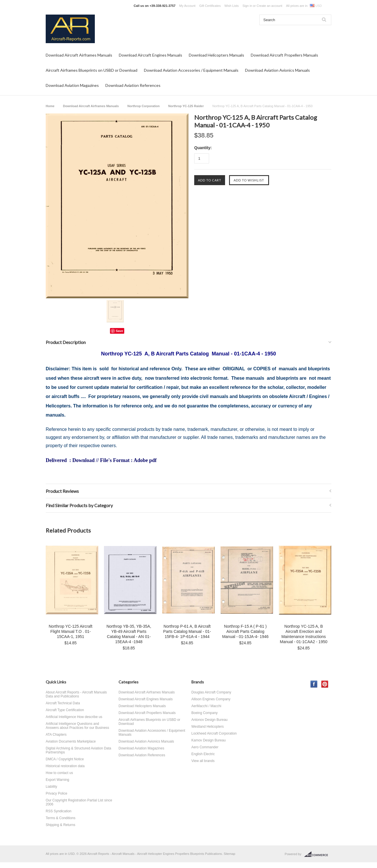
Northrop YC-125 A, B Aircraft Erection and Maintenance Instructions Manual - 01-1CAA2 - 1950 (304, 634)
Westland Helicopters (207, 727)
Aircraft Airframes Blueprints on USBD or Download (92, 70)
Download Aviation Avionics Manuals (277, 70)
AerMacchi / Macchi (206, 706)
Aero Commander (205, 747)
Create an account (269, 6)
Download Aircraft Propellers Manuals (284, 55)
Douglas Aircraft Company (211, 692)
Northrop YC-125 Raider (186, 106)
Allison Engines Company (211, 699)
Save (119, 331)
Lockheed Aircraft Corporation (214, 733)
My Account (188, 6)
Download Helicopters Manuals (216, 55)
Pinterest (325, 684)
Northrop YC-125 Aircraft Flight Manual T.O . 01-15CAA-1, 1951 (70, 631)
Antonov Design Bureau (209, 720)
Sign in (247, 6)
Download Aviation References (133, 85)
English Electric (203, 754)
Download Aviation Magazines (72, 85)
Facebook (314, 684)
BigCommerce (318, 854)
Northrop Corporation (144, 106)
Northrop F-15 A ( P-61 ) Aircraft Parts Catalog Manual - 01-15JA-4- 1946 (245, 631)
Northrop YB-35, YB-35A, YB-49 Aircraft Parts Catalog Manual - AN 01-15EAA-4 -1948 (129, 634)
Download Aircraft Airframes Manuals (79, 55)
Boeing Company (204, 713)
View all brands (203, 761)
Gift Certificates (210, 6)
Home (50, 106)
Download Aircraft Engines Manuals (151, 55)
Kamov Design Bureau (208, 740)
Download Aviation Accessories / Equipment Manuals (191, 70)
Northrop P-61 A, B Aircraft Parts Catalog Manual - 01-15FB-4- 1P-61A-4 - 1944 (187, 631)
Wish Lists (232, 6)
